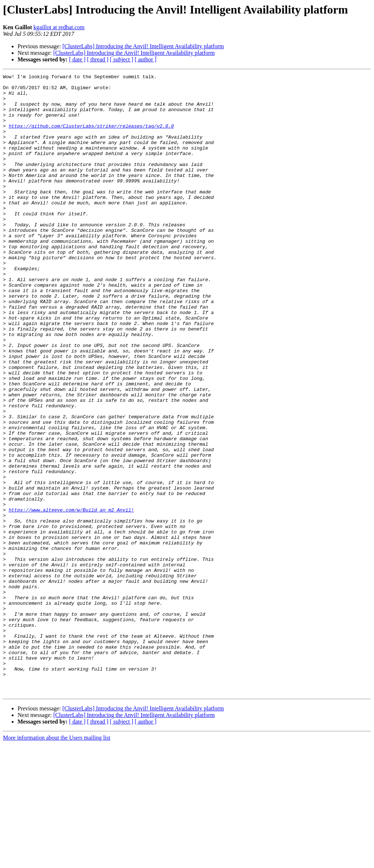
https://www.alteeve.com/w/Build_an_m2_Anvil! (71, 597)
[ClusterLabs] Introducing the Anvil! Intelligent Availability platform (143, 46)
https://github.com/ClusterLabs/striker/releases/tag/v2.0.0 (91, 137)
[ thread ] (98, 59)
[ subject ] (122, 59)
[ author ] (146, 59)
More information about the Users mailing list (57, 862)
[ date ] (77, 59)
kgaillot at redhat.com (59, 27)
